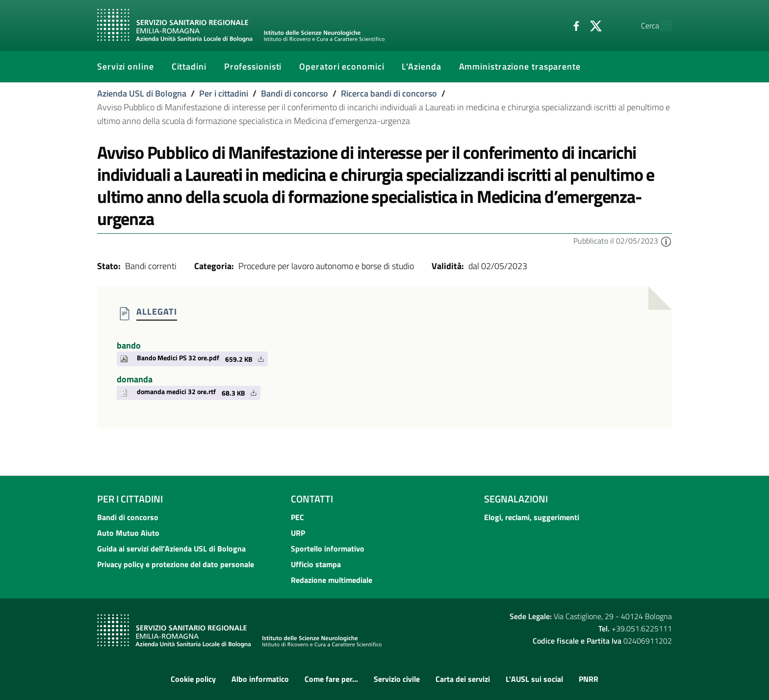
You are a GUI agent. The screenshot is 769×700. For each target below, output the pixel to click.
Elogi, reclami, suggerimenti (532, 517)
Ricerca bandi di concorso (389, 93)
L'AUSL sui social (534, 679)
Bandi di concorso (295, 93)
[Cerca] (660, 25)
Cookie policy (193, 679)
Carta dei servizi (463, 679)
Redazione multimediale (332, 580)
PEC (297, 517)
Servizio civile (397, 679)
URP (298, 533)
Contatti (312, 499)
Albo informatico (260, 679)
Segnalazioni (516, 499)
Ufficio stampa (316, 564)
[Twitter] (573, 25)
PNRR (589, 679)
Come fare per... (331, 679)
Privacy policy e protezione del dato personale (176, 564)
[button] (666, 241)
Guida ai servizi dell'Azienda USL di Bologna (171, 549)
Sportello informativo (328, 549)
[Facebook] (554, 25)
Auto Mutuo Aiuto (128, 533)
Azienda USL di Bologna (142, 93)
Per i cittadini (224, 93)
